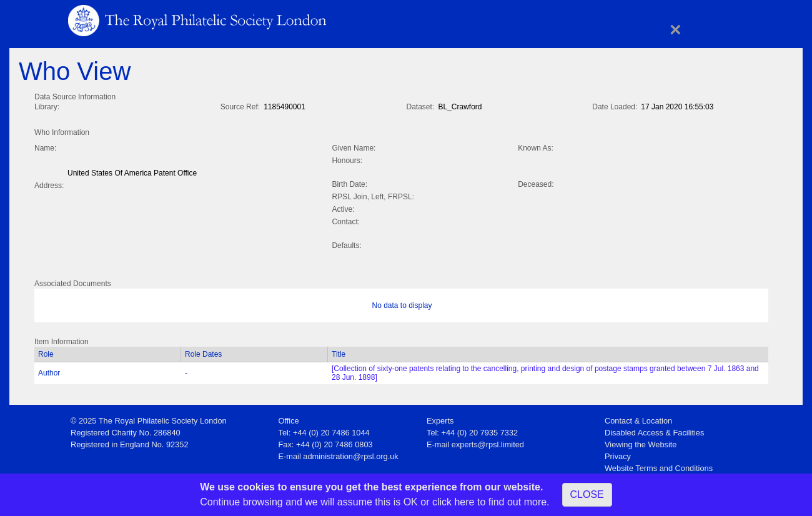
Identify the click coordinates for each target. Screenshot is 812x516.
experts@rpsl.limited (488, 442)
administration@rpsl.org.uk (350, 454)
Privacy (618, 454)
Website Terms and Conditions (659, 466)
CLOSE (587, 494)
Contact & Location (638, 418)
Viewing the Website (641, 442)
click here (453, 502)
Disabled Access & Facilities (654, 430)
